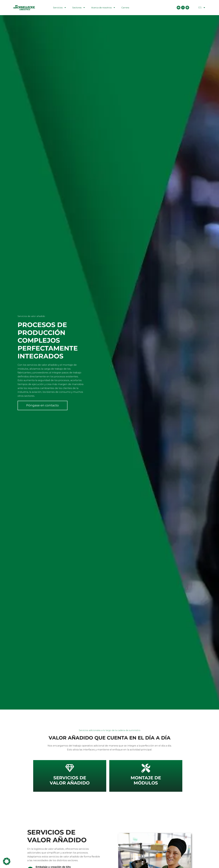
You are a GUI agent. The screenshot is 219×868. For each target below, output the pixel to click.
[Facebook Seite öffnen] (179, 8)
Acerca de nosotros (103, 8)
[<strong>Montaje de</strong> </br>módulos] (146, 768)
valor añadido (70, 780)
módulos (146, 780)
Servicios (60, 8)
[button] (7, 861)
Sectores (79, 8)
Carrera (125, 8)
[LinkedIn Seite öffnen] (187, 8)
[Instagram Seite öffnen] (183, 8)
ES (202, 8)
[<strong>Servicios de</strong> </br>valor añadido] (70, 768)
